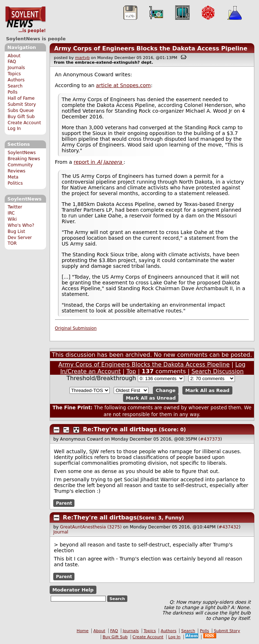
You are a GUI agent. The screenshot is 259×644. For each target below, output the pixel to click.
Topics (14, 74)
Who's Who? (21, 225)
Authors (16, 80)
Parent (64, 503)
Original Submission (76, 328)
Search (15, 86)
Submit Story (22, 104)
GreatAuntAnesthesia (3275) (91, 527)
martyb (82, 58)
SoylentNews (25, 20)
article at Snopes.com (123, 85)
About (14, 56)
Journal (61, 532)
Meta (13, 177)
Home (83, 631)
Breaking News (24, 159)
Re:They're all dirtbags (120, 429)
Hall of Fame (21, 98)
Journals (16, 68)
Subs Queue (21, 111)
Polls (12, 92)
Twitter (15, 207)
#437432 (229, 527)
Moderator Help (73, 590)
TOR (12, 243)
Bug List (16, 231)
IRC (11, 213)
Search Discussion (217, 371)
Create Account (24, 123)
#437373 (210, 439)
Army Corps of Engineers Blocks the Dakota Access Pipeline (151, 48)
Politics (15, 183)
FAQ (12, 62)
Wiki (12, 219)
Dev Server (20, 238)
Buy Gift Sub (21, 117)
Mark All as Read (207, 390)
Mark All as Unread (151, 398)
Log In (14, 129)
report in (99, 162)
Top (131, 371)
